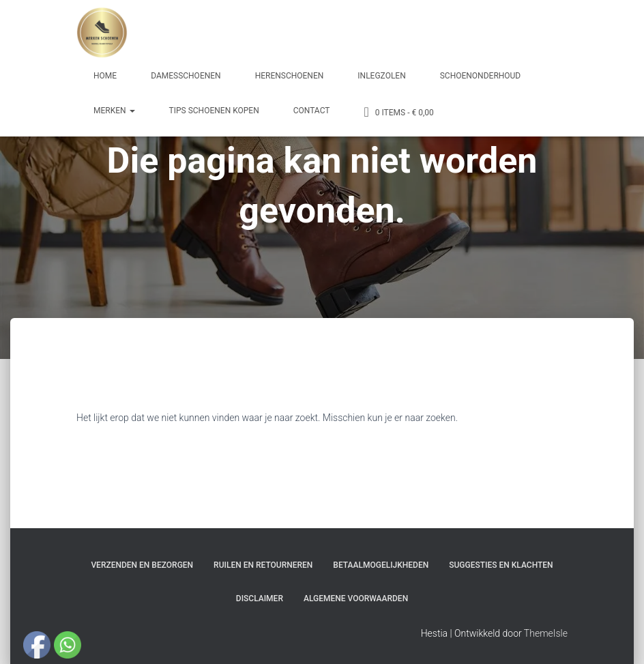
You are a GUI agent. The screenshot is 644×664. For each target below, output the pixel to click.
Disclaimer (260, 598)
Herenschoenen (290, 76)
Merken (114, 111)
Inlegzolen (381, 76)
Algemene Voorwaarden (356, 598)
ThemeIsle (546, 633)
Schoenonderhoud (481, 76)
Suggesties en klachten (501, 565)
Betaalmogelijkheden (381, 565)
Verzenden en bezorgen (142, 565)
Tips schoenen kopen (214, 111)
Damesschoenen (186, 76)
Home (105, 76)
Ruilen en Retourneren (263, 565)
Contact (312, 111)
